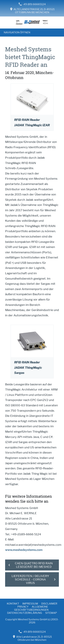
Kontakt (13, 604)
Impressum (30, 604)
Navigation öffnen (17, 32)
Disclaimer (49, 604)
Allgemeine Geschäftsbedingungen (31, 608)
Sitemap (51, 613)
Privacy (23, 607)
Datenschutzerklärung (25, 613)
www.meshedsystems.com (24, 550)
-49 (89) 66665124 (32, 4)
